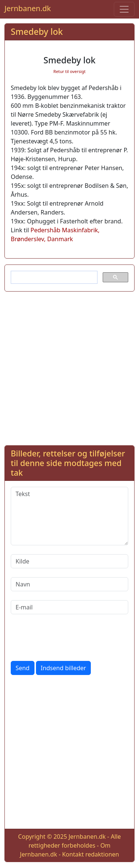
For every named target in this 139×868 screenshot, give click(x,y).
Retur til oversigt (69, 71)
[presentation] (67, 638)
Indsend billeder (63, 668)
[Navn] (69, 584)
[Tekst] (69, 516)
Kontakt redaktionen (90, 854)
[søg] (53, 277)
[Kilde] (69, 561)
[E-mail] (69, 607)
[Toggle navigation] (124, 9)
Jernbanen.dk (28, 8)
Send (23, 668)
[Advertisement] (69, 367)
